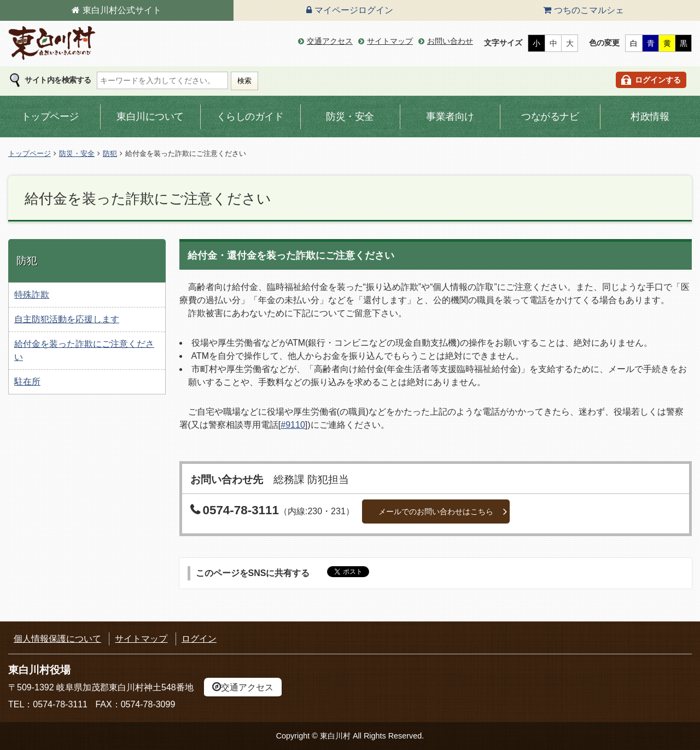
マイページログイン (354, 10)
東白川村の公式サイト (52, 43)
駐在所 (27, 382)
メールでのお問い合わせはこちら (436, 511)
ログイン (199, 639)
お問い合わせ (450, 41)
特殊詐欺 (32, 295)
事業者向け (450, 117)
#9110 (293, 425)
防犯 (110, 153)
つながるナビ (550, 117)
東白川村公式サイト (122, 10)
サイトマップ (390, 41)
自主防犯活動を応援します (67, 319)
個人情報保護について (57, 639)
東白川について (150, 117)
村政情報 (650, 117)
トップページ (50, 117)
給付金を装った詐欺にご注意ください (84, 350)
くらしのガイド (250, 117)
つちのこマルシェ (589, 10)
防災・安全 (350, 117)
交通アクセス (330, 41)
